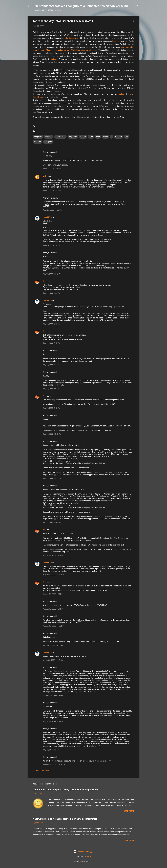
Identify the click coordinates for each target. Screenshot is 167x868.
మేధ (44, 176)
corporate (73, 137)
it (112, 137)
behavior (49, 137)
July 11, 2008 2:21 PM (51, 365)
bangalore (38, 137)
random (119, 137)
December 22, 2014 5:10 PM (54, 765)
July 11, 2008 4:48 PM (51, 408)
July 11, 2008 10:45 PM (52, 434)
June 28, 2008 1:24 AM (52, 246)
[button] (133, 21)
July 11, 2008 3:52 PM (51, 389)
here (114, 41)
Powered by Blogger (84, 852)
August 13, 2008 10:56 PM (53, 626)
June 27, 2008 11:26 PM (52, 210)
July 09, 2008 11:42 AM (52, 274)
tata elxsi (37, 142)
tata (127, 137)
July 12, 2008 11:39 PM (52, 478)
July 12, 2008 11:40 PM (52, 523)
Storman (89, 856)
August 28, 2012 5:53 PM (53, 721)
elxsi (91, 137)
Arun (45, 281)
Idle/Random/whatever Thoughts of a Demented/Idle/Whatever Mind (81, 6)
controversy (60, 137)
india (98, 137)
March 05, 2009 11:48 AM (53, 660)
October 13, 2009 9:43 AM (53, 695)
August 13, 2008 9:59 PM (53, 609)
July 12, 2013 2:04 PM (51, 750)
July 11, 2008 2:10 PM (51, 324)
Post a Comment (42, 771)
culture (83, 137)
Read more (129, 811)
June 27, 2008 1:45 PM (52, 169)
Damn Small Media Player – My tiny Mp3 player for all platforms (66, 790)
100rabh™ (47, 217)
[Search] (138, 7)
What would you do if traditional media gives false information (65, 819)
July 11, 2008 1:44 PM (51, 293)
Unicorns (55, 59)
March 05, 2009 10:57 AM (53, 645)
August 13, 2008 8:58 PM (53, 594)
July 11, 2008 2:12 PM (51, 343)
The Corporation (72, 38)
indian (105, 137)
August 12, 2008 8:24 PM (53, 555)
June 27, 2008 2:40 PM (52, 191)
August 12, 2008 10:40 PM (53, 575)
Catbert (122, 94)
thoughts (48, 142)
